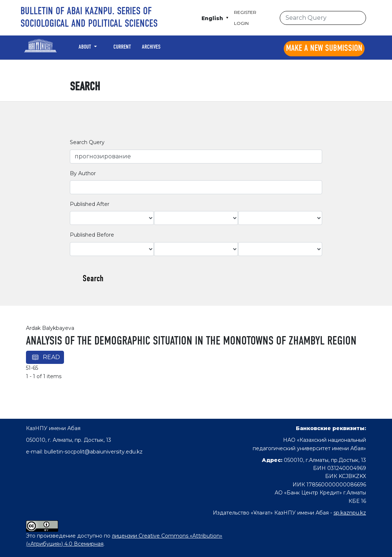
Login (241, 23)
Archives (151, 47)
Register (245, 12)
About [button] (86, 47)
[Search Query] (323, 18)
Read (51, 357)
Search (93, 279)
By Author (83, 173)
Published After (90, 204)
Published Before (92, 235)
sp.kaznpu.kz (350, 513)
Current (122, 47)
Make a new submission (324, 49)
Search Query (87, 142)
